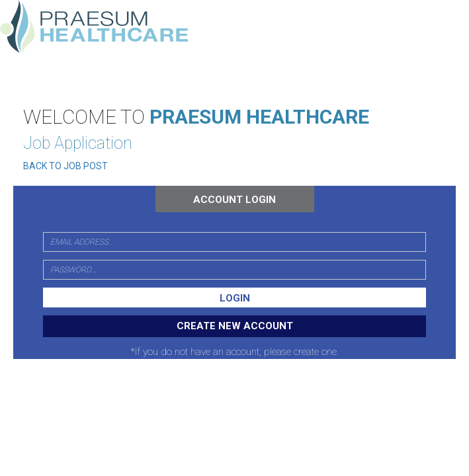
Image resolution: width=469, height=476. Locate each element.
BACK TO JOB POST (65, 166)
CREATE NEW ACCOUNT (235, 326)
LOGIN (235, 298)
